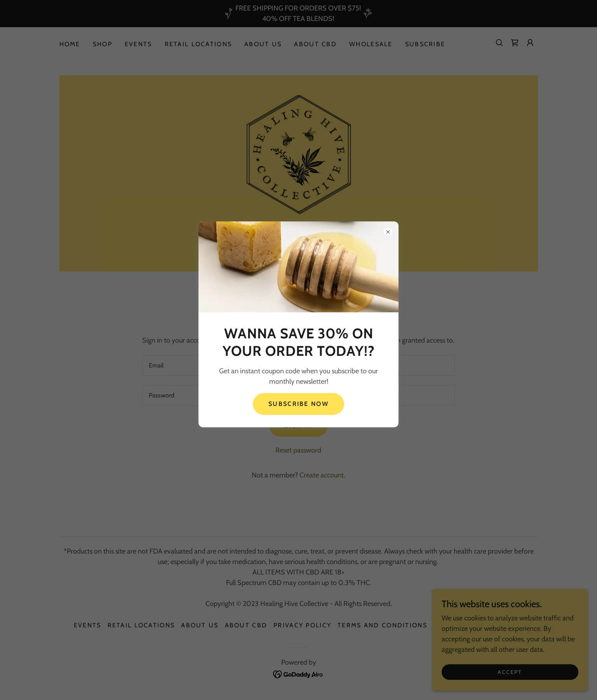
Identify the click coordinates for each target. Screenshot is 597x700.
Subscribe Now (298, 404)
